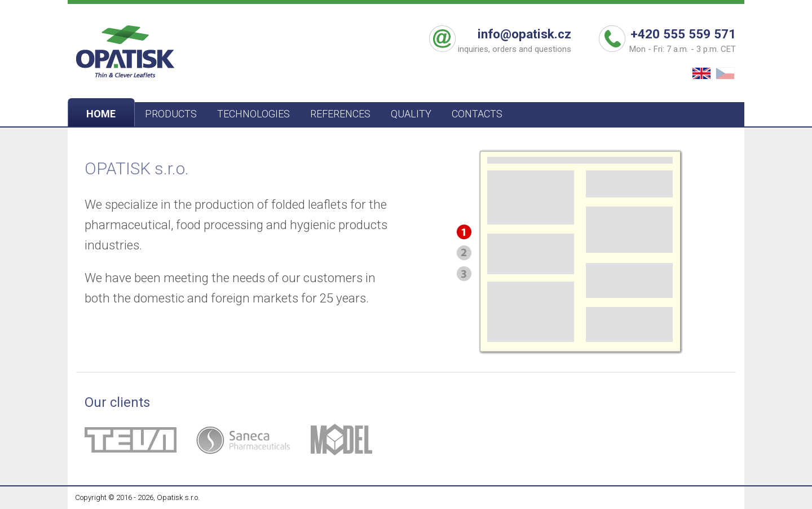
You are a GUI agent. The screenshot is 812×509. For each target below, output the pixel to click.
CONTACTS (477, 114)
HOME (101, 114)
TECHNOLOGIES (253, 114)
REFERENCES (340, 114)
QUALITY (411, 114)
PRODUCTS (171, 114)
